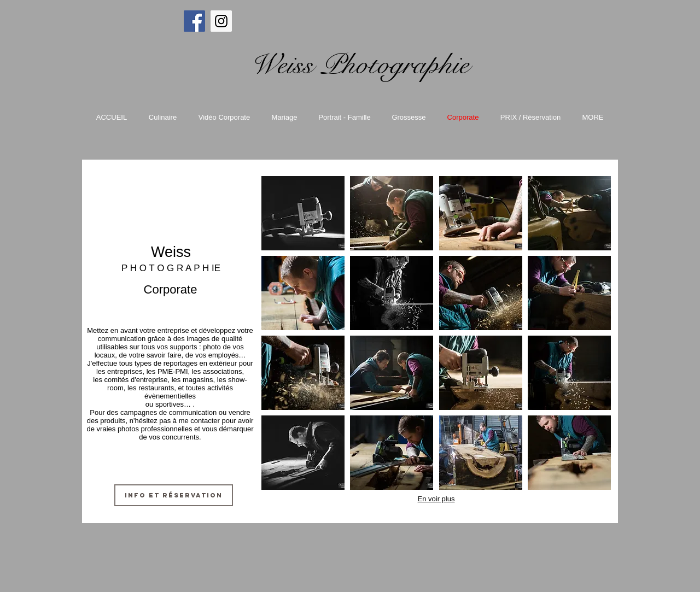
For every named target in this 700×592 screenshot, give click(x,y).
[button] (303, 213)
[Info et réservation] (174, 495)
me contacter (199, 421)
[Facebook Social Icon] (194, 21)
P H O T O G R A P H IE (171, 268)
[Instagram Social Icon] (221, 21)
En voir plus (436, 499)
